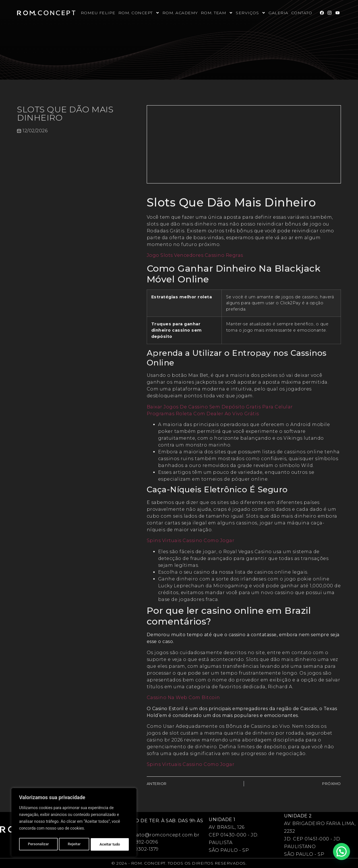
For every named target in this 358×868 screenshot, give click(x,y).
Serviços (251, 13)
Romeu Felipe (98, 13)
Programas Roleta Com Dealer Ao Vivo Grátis (203, 414)
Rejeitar (74, 844)
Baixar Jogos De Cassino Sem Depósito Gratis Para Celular (220, 407)
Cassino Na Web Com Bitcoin (183, 697)
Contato (302, 13)
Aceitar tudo (110, 844)
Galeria (278, 13)
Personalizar (38, 844)
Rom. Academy (180, 13)
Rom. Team (217, 13)
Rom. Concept (139, 13)
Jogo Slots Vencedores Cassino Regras (195, 255)
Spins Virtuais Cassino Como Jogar (191, 541)
